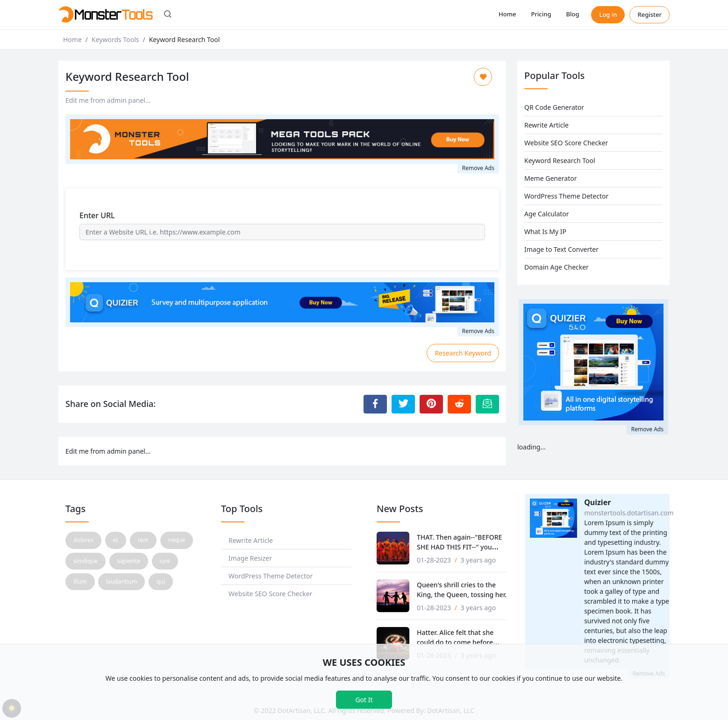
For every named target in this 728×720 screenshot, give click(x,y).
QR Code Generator (554, 107)
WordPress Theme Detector (566, 196)
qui (161, 581)
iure (165, 561)
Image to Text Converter (561, 249)
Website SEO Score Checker (566, 143)
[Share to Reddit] (459, 404)
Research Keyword (463, 353)
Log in (608, 14)
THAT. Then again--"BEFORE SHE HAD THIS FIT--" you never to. (459, 547)
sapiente (129, 561)
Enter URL (97, 216)
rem (143, 540)
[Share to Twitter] (403, 404)
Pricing (541, 14)
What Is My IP (545, 232)
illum (80, 581)
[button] (168, 15)
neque (177, 540)
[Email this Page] (487, 404)
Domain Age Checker (557, 267)
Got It (364, 700)
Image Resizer (250, 558)
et (116, 540)
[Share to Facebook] (375, 404)
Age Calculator (547, 214)
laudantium (121, 581)
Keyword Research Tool (560, 160)
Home (507, 14)
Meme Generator (551, 178)
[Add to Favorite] (483, 77)
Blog (572, 14)
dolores (83, 540)
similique (86, 561)
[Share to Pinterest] (431, 404)
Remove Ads (478, 168)
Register (649, 14)
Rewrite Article (546, 125)
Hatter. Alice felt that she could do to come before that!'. (455, 642)
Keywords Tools (115, 39)
